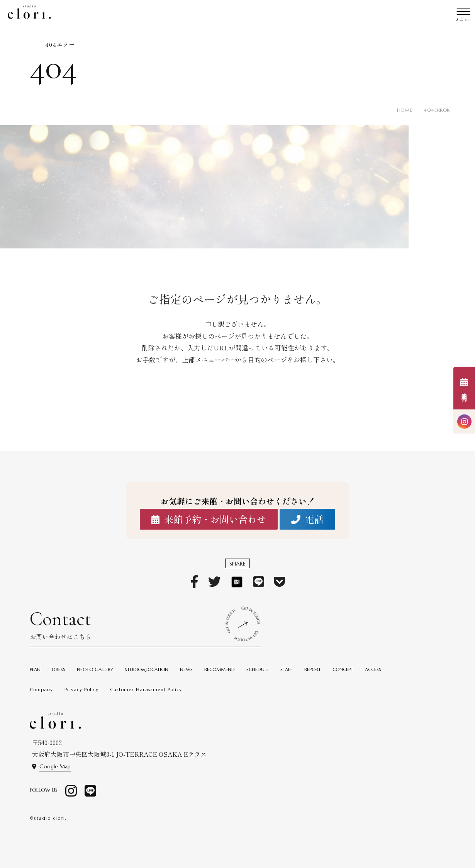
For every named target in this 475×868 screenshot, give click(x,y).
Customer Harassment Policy (146, 689)
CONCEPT (343, 669)
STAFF (287, 669)
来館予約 (464, 389)
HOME (405, 110)
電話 (307, 519)
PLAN (35, 669)
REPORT (313, 669)
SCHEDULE (258, 669)
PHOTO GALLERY (95, 669)
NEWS (186, 669)
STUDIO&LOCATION (147, 669)
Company (41, 689)
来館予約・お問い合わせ (209, 519)
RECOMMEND (220, 669)
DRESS (59, 669)
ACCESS (373, 669)
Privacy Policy (81, 689)
